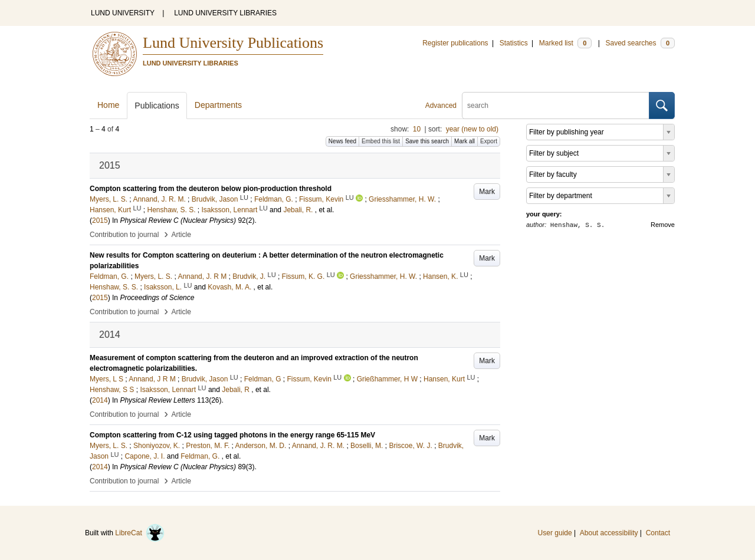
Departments (218, 105)
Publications (157, 106)
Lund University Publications (233, 43)
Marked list (565, 43)
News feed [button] (342, 141)
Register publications (455, 43)
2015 (100, 220)
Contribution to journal (124, 235)
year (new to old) (472, 129)
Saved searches (640, 43)
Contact (658, 533)
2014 (100, 400)
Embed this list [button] (381, 141)
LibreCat (140, 533)
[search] (556, 106)
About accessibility (609, 533)
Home (108, 105)
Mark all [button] (465, 141)
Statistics (514, 43)
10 (417, 129)
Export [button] (489, 141)
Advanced (441, 106)
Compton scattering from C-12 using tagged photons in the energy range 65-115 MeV (232, 435)
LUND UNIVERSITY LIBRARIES (225, 13)
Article (181, 235)
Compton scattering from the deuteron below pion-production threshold (211, 189)
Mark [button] (487, 192)
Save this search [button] (427, 141)
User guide (555, 533)
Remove (663, 225)
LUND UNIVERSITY (123, 13)
